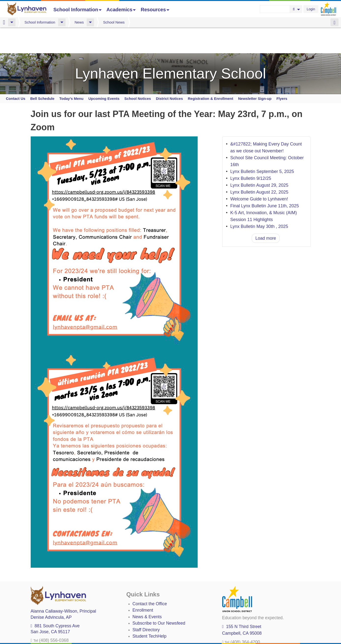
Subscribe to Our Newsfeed (159, 618)
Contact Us (16, 93)
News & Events (147, 611)
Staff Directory (146, 624)
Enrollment (143, 605)
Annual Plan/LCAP (150, 639)
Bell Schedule (42, 93)
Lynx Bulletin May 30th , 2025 (259, 221)
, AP (51, 611)
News (79, 22)
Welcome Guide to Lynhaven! (259, 193)
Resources (155, 10)
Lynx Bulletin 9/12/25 (251, 173)
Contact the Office (150, 598)
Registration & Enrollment (211, 93)
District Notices (169, 93)
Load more (266, 232)
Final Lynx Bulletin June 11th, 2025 (265, 200)
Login (311, 9)
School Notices (138, 93)
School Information (77, 10)
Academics (121, 10)
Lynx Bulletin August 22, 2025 (259, 186)
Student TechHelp (150, 631)
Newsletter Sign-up (255, 93)
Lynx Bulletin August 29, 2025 (259, 180)
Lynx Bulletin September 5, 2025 (262, 166)
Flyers (282, 93)
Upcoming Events (104, 93)
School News (114, 22)
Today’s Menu (71, 93)
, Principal (63, 605)
